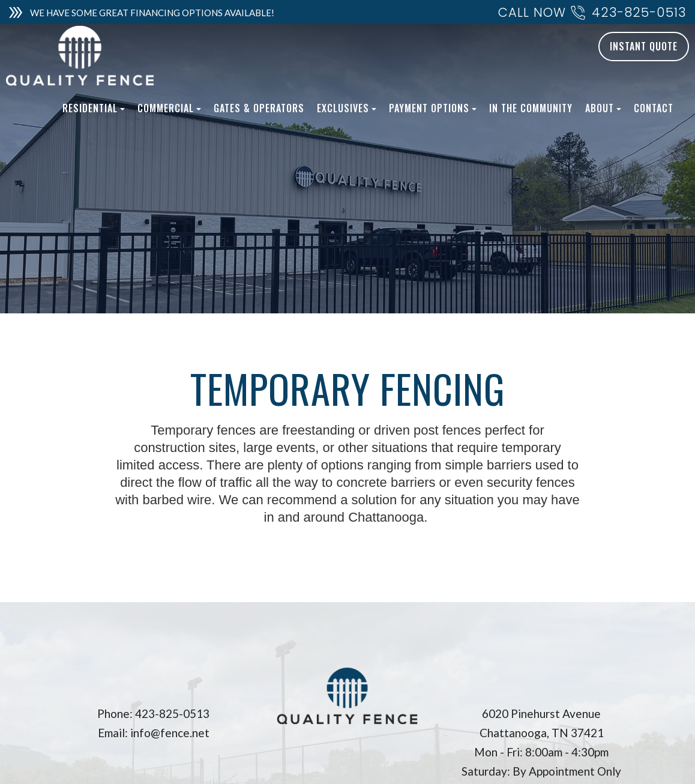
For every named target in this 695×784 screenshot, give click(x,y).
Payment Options (433, 108)
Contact (654, 108)
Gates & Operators (259, 108)
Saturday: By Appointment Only (541, 771)
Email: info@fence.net (154, 733)
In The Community (531, 108)
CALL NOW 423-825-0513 (592, 13)
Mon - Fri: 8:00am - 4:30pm (541, 752)
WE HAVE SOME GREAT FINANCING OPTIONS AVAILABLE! (152, 13)
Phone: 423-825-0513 (153, 713)
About (603, 108)
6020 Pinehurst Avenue (541, 713)
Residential (94, 108)
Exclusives (347, 108)
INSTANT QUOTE (644, 46)
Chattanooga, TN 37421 (542, 733)
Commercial (169, 108)
